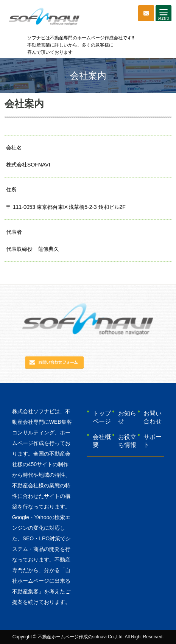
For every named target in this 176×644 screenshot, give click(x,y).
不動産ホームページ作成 (63, 637)
